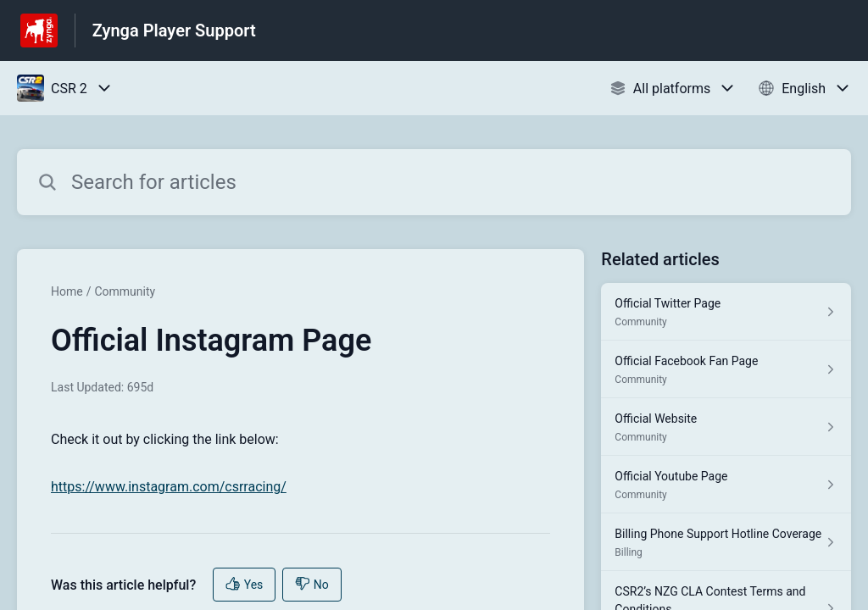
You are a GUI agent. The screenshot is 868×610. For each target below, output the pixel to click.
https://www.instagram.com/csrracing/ (169, 487)
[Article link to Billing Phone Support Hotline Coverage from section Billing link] (726, 542)
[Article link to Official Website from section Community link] (726, 427)
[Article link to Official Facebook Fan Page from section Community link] (726, 369)
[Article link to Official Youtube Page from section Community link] (726, 485)
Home (67, 291)
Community (125, 291)
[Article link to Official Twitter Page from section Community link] (726, 312)
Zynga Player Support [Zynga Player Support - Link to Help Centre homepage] (174, 30)
